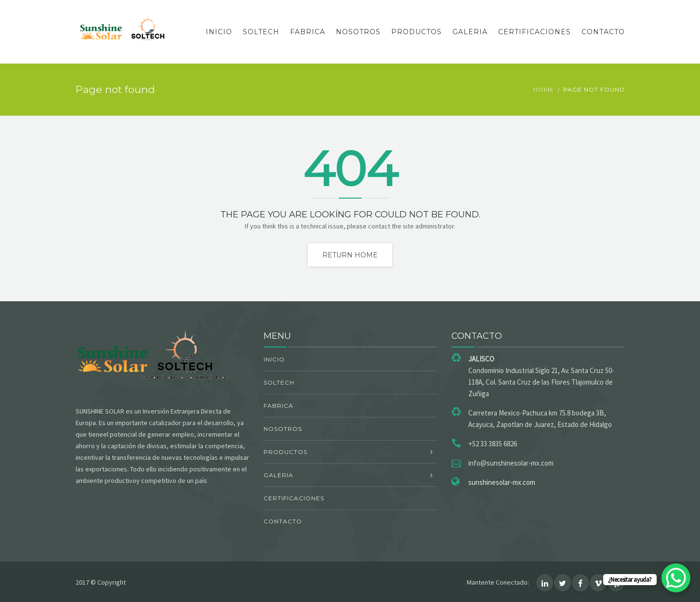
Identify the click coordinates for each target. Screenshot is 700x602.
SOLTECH (261, 32)
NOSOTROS (358, 32)
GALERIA (470, 32)
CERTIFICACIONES (535, 32)
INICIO (219, 32)
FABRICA (308, 32)
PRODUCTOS (416, 32)
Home (544, 89)
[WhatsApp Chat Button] (676, 578)
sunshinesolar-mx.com (502, 482)
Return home (350, 255)
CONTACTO (603, 32)
